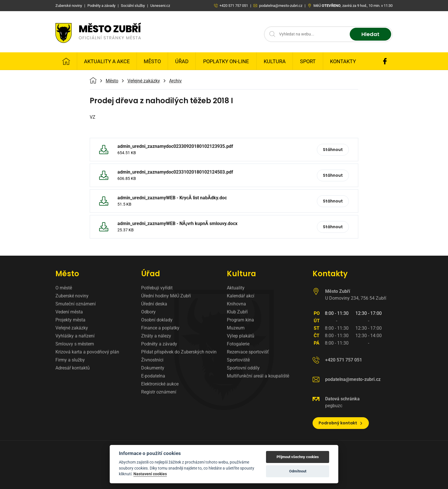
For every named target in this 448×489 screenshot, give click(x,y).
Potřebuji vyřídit (157, 288)
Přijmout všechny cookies (298, 457)
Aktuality (236, 288)
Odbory (148, 312)
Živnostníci (152, 360)
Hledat (370, 34)
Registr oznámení (159, 392)
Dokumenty (153, 368)
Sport (308, 61)
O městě (64, 288)
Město (152, 61)
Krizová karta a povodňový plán (87, 352)
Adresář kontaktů (73, 368)
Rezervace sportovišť (248, 352)
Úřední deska (154, 304)
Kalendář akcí (241, 296)
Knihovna (236, 304)
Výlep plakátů (241, 336)
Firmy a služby (70, 360)
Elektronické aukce (160, 384)
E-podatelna (153, 376)
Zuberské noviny (72, 296)
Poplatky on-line (226, 61)
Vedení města (69, 312)
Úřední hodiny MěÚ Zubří (166, 296)
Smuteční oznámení (76, 304)
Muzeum (236, 328)
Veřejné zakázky (144, 81)
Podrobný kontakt (341, 423)
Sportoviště (238, 360)
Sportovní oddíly (243, 368)
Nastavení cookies (150, 474)
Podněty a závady (159, 344)
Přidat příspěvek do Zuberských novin (179, 352)
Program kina (240, 320)
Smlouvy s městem (75, 344)
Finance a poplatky (160, 328)
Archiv (175, 81)
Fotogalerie (238, 344)
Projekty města (70, 320)
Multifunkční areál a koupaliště (258, 376)
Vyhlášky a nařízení (75, 336)
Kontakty (343, 61)
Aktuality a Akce (107, 61)
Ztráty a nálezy (156, 336)
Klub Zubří (237, 312)
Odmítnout (298, 471)
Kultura (275, 61)
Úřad (182, 61)
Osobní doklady (157, 320)
